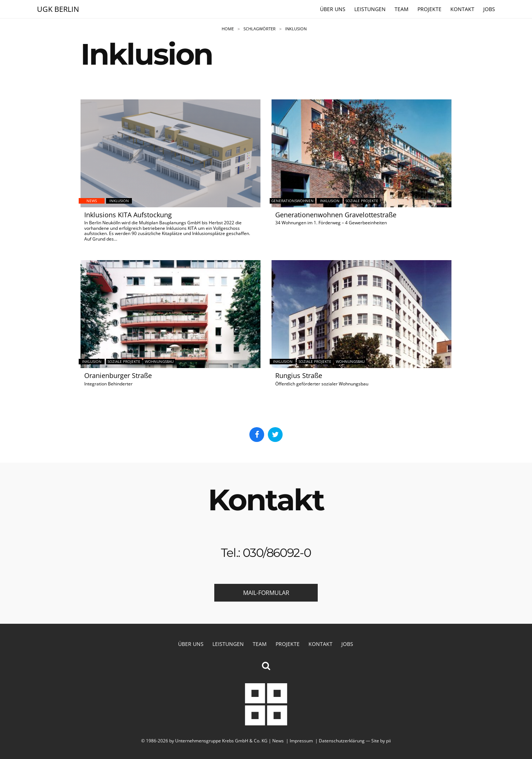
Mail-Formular (266, 593)
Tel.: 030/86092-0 (266, 553)
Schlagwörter (260, 29)
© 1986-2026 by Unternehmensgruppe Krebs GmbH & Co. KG (204, 741)
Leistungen (370, 9)
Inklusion (296, 29)
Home (228, 29)
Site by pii (381, 741)
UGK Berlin (58, 9)
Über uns (333, 9)
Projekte (429, 9)
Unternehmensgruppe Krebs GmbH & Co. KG (266, 704)
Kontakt (462, 9)
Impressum (301, 741)
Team (402, 9)
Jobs (489, 9)
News (278, 741)
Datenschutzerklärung (342, 741)
